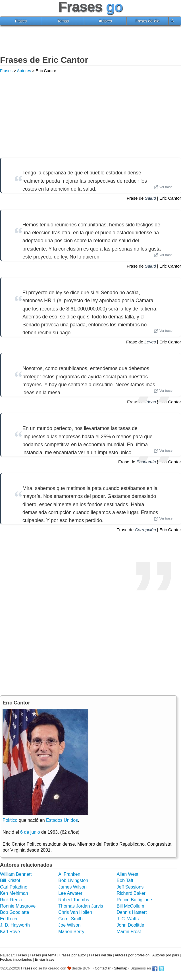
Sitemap (121, 968)
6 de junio (30, 832)
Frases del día (147, 21)
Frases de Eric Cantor (44, 60)
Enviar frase (45, 959)
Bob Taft (125, 880)
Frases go (29, 968)
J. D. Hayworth (15, 925)
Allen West (128, 874)
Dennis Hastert (132, 912)
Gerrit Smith (70, 919)
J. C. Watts (128, 919)
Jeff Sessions (130, 887)
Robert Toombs (74, 900)
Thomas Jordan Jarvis (81, 906)
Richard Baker (131, 893)
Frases (21, 21)
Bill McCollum (131, 906)
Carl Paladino (14, 887)
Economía (146, 462)
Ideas (150, 402)
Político (10, 820)
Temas (63, 21)
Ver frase (163, 187)
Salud (150, 198)
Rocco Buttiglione (135, 900)
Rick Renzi (11, 900)
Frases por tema (43, 955)
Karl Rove (10, 932)
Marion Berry (71, 932)
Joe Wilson (69, 925)
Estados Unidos (62, 820)
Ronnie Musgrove (18, 906)
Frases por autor (73, 955)
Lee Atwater (70, 893)
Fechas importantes (16, 959)
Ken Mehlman (14, 893)
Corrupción (145, 530)
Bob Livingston (73, 880)
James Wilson (72, 887)
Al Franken (69, 874)
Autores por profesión (132, 955)
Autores (105, 21)
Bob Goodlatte (14, 912)
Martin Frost (129, 932)
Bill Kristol (10, 880)
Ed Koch (9, 919)
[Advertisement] (91, 41)
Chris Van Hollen (75, 912)
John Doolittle (131, 925)
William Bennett (16, 874)
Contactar (103, 968)
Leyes (150, 342)
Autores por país (166, 955)
